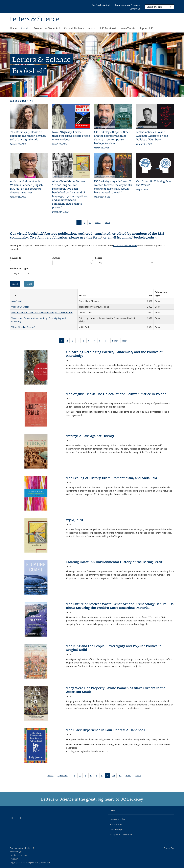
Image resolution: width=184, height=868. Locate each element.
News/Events (128, 28)
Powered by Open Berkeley (22, 848)
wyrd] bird (16, 301)
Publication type (19, 268)
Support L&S (147, 28)
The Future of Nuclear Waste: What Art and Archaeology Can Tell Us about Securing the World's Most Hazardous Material (120, 606)
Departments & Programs (127, 5)
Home (13, 28)
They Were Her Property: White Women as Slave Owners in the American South (116, 690)
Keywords (16, 258)
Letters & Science (34, 19)
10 (114, 776)
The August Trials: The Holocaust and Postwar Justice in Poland (116, 394)
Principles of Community (121, 834)
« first (51, 776)
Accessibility (16, 852)
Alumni (92, 28)
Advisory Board (116, 824)
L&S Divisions (108, 28)
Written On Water (20, 307)
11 (121, 776)
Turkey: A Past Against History (90, 436)
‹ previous (64, 776)
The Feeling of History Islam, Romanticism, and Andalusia (112, 478)
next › (99, 223)
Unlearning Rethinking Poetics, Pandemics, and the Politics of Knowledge (114, 354)
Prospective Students (47, 28)
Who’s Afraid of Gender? (23, 327)
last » (108, 223)
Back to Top (169, 848)
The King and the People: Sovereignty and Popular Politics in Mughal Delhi (114, 648)
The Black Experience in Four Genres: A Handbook (106, 730)
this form (94, 237)
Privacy (14, 859)
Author (56, 258)
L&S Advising (116, 829)
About (25, 28)
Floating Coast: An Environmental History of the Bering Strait (114, 562)
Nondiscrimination (18, 855)
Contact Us (135, 9)
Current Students (74, 28)
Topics (98, 258)
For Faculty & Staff (101, 5)
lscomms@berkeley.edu (136, 237)
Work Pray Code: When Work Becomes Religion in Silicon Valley (42, 312)
